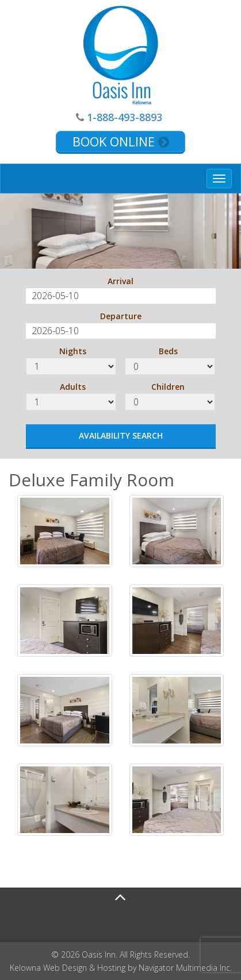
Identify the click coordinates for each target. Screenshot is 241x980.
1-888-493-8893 (125, 117)
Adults (73, 387)
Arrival (120, 281)
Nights (73, 351)
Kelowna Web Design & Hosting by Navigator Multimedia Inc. (121, 968)
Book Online (121, 141)
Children (168, 387)
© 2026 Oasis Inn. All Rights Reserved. (120, 954)
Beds (168, 351)
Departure (121, 316)
